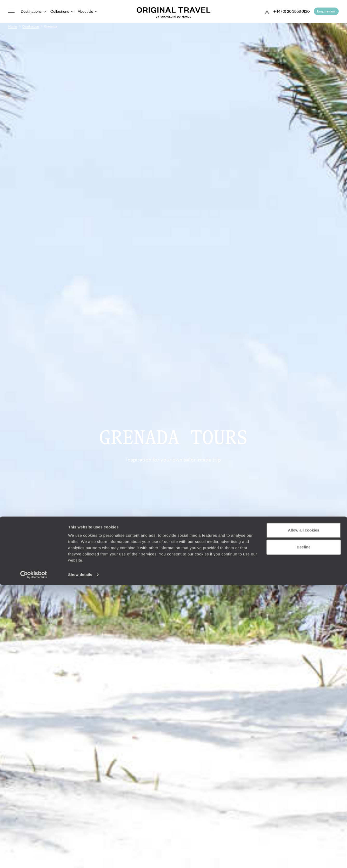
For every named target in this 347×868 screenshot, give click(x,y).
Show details (80, 858)
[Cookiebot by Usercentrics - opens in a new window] (34, 858)
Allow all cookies (304, 813)
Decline (303, 830)
